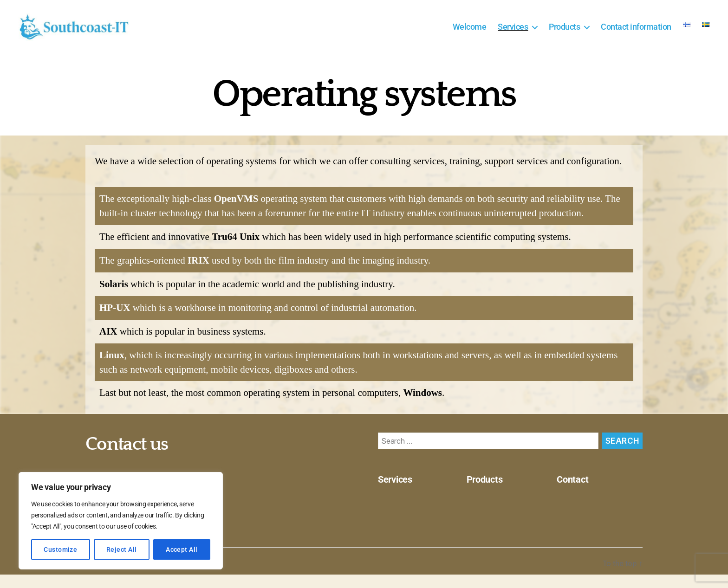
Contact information (636, 34)
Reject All (122, 549)
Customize (60, 549)
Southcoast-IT (139, 577)
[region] (121, 521)
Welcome (470, 34)
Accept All (182, 549)
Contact (574, 493)
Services (513, 34)
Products (564, 34)
